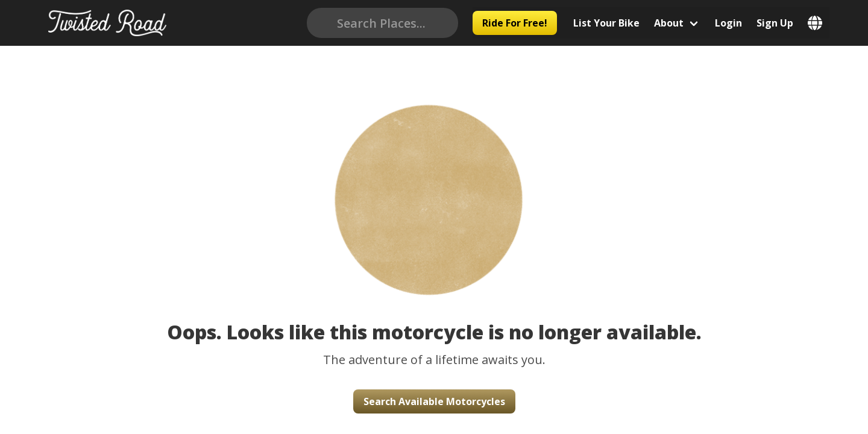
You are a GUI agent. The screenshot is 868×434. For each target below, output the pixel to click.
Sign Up (785, 23)
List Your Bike (616, 23)
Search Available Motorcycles (434, 401)
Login (738, 23)
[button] (434, 182)
